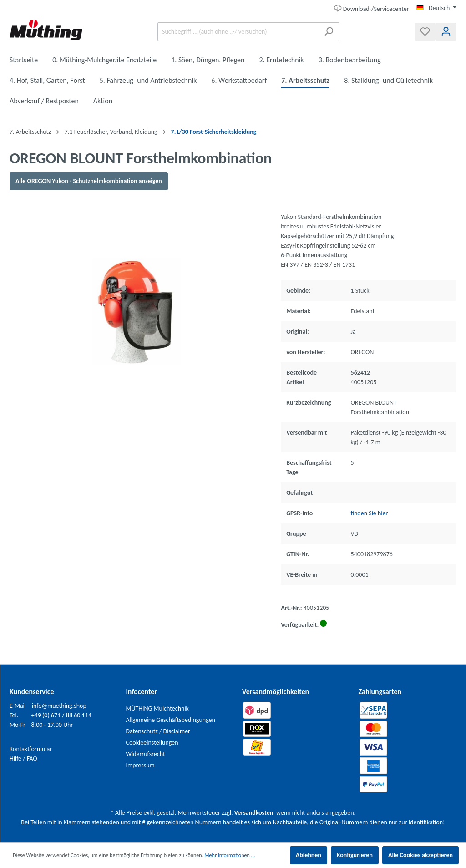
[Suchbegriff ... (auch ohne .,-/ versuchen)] (238, 32)
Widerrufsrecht (146, 754)
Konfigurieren (355, 855)
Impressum (140, 765)
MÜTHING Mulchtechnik (157, 708)
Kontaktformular (31, 749)
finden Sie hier (370, 513)
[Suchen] (329, 32)
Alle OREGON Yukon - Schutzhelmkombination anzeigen (89, 181)
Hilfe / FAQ (23, 759)
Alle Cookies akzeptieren (420, 855)
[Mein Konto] (446, 32)
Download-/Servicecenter (372, 8)
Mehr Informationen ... (230, 855)
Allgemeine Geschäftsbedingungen (171, 720)
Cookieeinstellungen (152, 743)
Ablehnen (309, 855)
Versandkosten (254, 813)
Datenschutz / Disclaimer (158, 731)
